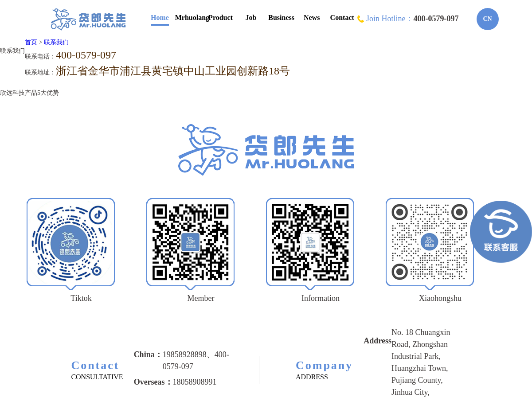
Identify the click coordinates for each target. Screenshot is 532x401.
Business (281, 18)
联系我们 (56, 42)
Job (251, 18)
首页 (31, 42)
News (312, 18)
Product (221, 18)
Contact (342, 18)
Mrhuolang (192, 18)
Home (160, 18)
